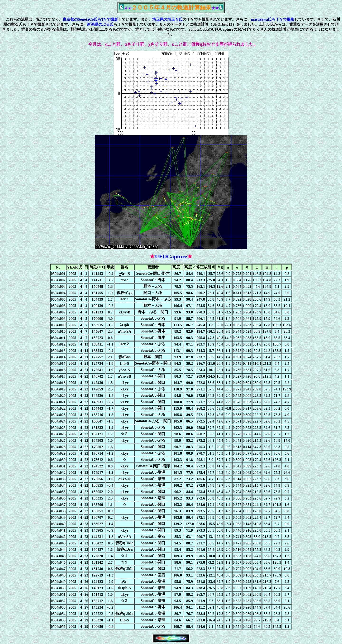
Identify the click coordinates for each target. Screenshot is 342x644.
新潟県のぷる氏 (100, 24)
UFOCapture (174, 256)
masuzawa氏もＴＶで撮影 (273, 19)
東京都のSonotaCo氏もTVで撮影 (90, 19)
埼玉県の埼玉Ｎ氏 (167, 19)
